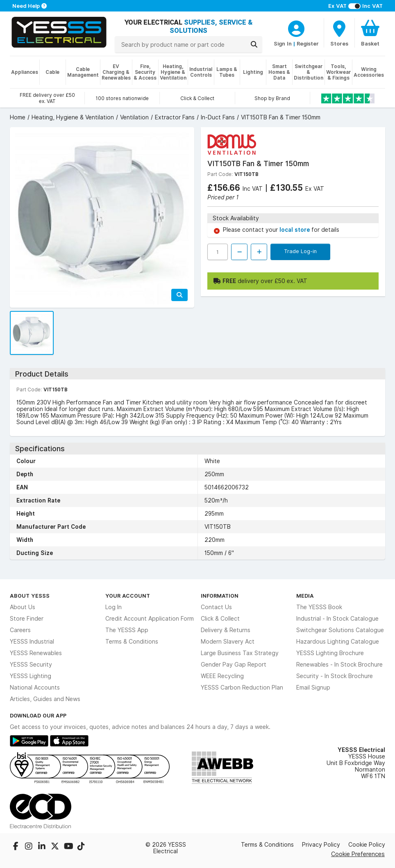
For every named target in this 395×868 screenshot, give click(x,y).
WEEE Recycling (222, 676)
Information (220, 596)
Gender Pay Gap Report (234, 665)
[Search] (254, 44)
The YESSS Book (319, 607)
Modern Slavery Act (228, 642)
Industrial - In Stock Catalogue (337, 619)
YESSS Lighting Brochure (330, 653)
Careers (20, 630)
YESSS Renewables (36, 653)
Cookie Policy (367, 845)
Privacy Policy (321, 845)
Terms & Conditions (132, 642)
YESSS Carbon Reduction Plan (242, 688)
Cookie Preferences (358, 854)
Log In (114, 607)
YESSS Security (31, 665)
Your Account (128, 596)
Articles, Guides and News (45, 699)
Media (305, 596)
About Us (23, 607)
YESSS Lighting (31, 676)
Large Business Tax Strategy (240, 653)
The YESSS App (127, 630)
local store (295, 230)
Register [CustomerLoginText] (308, 43)
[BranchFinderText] (339, 33)
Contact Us (216, 607)
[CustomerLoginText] (296, 27)
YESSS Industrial (32, 642)
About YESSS (30, 596)
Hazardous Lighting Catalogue (338, 642)
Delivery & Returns (226, 630)
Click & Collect (220, 619)
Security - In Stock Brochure (335, 676)
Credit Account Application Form (150, 619)
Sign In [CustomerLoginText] (283, 43)
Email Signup (313, 688)
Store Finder (27, 619)
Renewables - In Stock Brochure (339, 665)
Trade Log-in (300, 251)
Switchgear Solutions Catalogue (340, 630)
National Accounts (35, 688)
